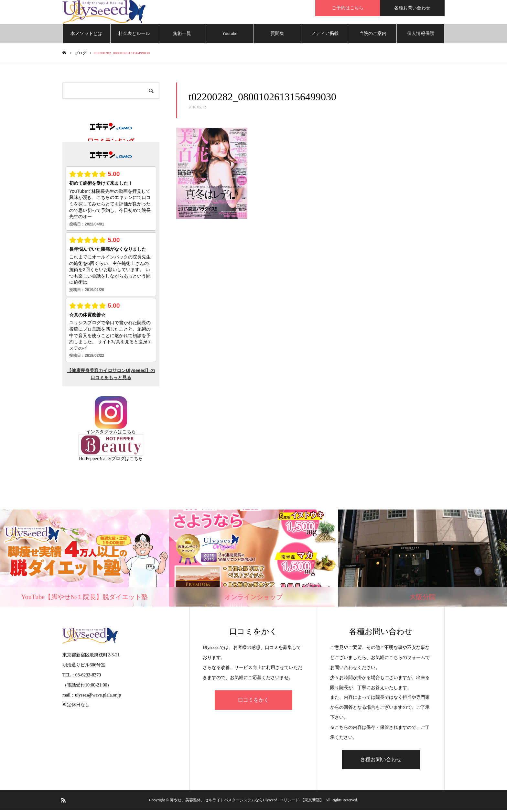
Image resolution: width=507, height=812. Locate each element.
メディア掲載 (325, 35)
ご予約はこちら (348, 8)
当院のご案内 (373, 35)
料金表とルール (134, 35)
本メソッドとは (86, 35)
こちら (129, 434)
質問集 (277, 35)
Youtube (230, 35)
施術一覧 (182, 35)
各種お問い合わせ (412, 8)
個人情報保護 (421, 35)
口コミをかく (253, 702)
